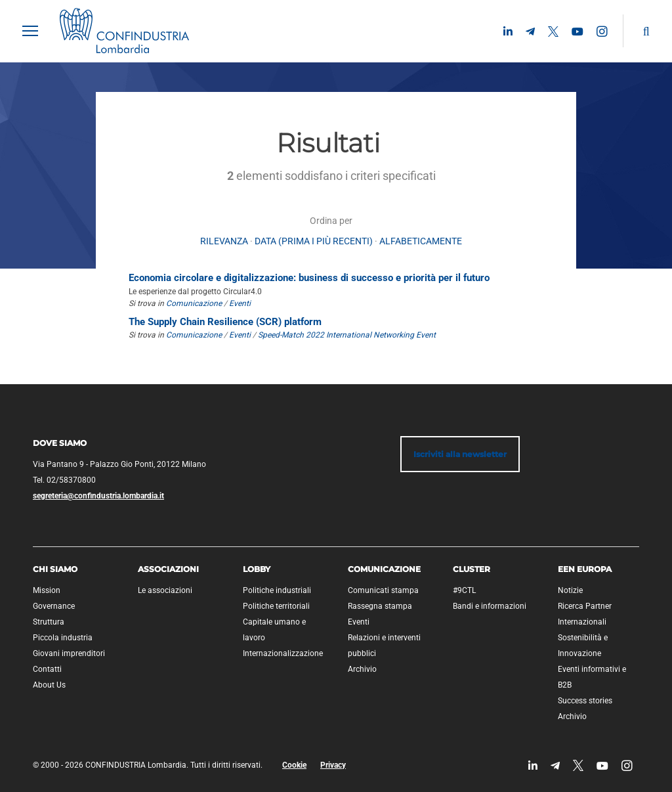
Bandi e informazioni (490, 606)
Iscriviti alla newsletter (460, 454)
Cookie (294, 765)
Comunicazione (194, 303)
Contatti (47, 669)
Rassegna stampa (380, 606)
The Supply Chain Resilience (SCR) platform (225, 322)
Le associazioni (165, 590)
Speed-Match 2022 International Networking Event (347, 335)
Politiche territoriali (276, 606)
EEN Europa (585, 569)
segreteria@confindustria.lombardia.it (98, 496)
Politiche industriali (277, 590)
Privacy (333, 765)
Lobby (257, 569)
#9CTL (464, 590)
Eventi (240, 303)
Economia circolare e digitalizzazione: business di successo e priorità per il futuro (309, 278)
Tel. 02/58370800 (64, 480)
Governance (54, 606)
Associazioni (168, 569)
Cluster (472, 569)
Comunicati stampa (383, 590)
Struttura (49, 622)
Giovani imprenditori (69, 653)
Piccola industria (63, 638)
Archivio (362, 669)
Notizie (570, 590)
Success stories (585, 701)
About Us (49, 685)
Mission (47, 590)
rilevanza (224, 241)
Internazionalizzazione (283, 653)
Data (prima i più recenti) (314, 241)
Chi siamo (55, 569)
